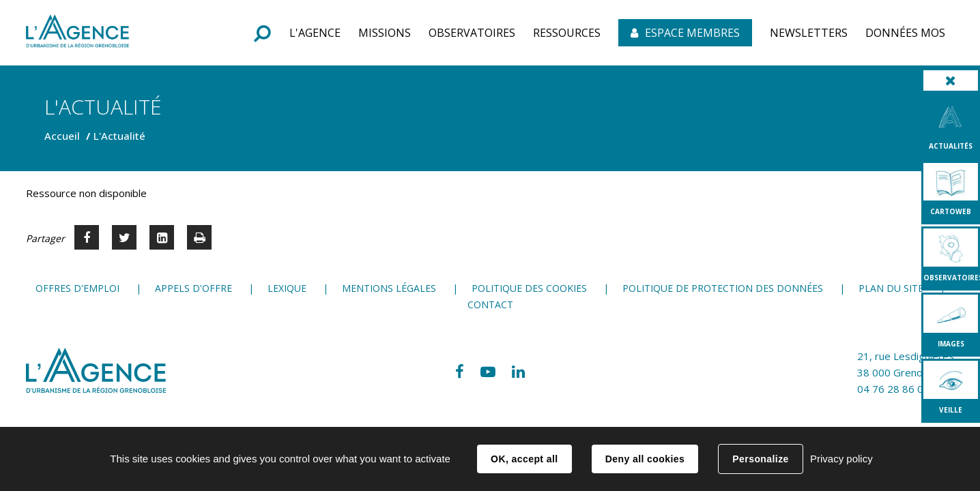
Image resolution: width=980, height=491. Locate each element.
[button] (315, 33)
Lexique (287, 288)
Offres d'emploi (77, 288)
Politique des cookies (529, 288)
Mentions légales (389, 288)
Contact (490, 304)
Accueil (62, 136)
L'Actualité (119, 136)
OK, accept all (524, 459)
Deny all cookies (645, 459)
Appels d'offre (193, 288)
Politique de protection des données (723, 288)
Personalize (760, 459)
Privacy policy (841, 459)
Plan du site (891, 288)
